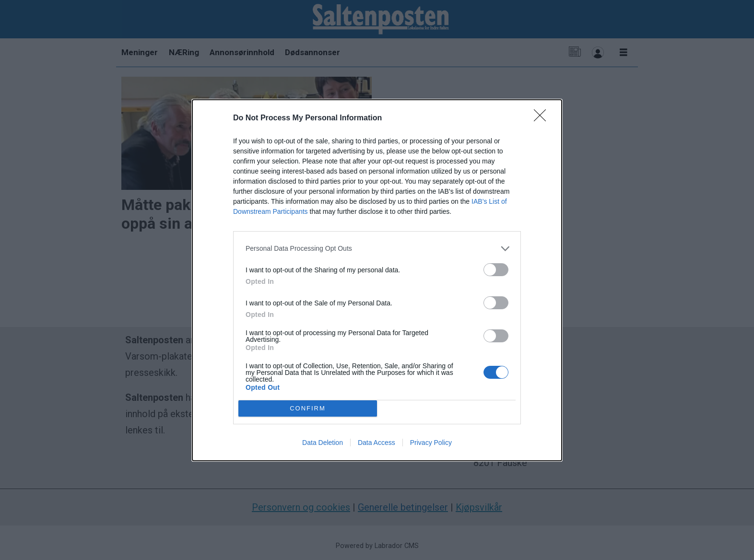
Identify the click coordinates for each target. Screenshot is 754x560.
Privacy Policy (431, 443)
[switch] (496, 270)
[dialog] (377, 280)
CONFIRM (308, 408)
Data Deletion (323, 443)
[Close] (543, 118)
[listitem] (377, 249)
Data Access (377, 443)
